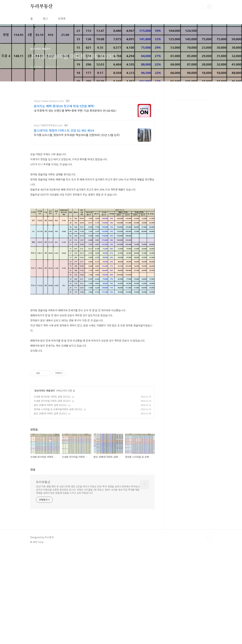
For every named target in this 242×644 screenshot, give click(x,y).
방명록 (62, 19)
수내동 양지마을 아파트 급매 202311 (52, 495)
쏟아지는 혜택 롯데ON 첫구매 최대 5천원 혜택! (64, 106)
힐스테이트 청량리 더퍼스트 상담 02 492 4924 (64, 130)
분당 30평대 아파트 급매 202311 (50, 499)
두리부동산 (42, 7)
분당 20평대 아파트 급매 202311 (50, 508)
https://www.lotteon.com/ (49, 101)
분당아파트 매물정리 (45, 485)
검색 (201, 7)
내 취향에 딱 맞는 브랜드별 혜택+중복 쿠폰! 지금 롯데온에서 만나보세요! (75, 110)
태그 (45, 19)
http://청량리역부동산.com (48, 125)
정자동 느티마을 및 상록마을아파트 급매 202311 (58, 503)
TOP (209, 633)
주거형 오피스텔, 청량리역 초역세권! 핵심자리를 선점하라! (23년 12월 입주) (77, 135)
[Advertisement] (92, 172)
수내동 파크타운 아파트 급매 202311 (52, 491)
